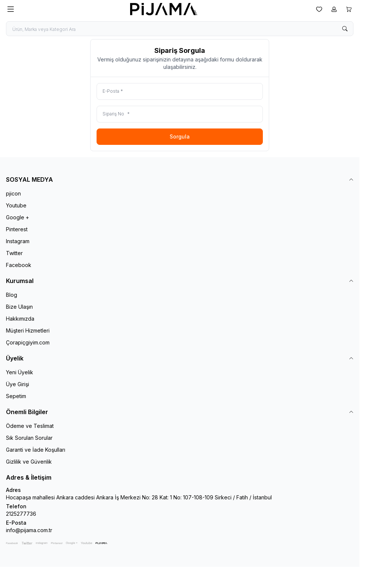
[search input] (180, 29)
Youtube (16, 205)
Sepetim (16, 396)
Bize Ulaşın (19, 307)
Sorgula (180, 136)
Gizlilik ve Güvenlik (29, 462)
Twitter (14, 253)
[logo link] (164, 9)
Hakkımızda (20, 319)
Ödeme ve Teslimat (30, 426)
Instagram (18, 241)
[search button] (345, 29)
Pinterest (17, 229)
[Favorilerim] (319, 9)
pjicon (13, 193)
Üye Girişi (18, 384)
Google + (18, 217)
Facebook (19, 265)
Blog (12, 295)
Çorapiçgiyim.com (28, 342)
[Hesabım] (334, 9)
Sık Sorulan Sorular (29, 438)
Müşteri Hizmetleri (28, 330)
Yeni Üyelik (20, 372)
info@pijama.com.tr (29, 530)
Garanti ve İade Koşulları (36, 450)
